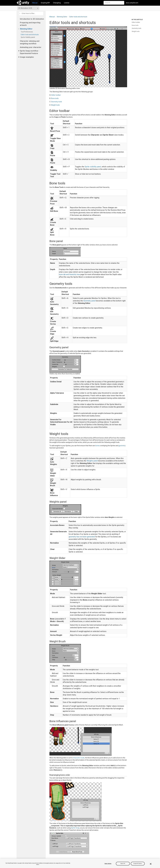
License (67, 3)
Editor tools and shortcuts (30, 35)
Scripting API (45, 3)
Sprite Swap (75, 828)
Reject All (123, 864)
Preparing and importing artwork (30, 24)
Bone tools (55, 98)
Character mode (79, 758)
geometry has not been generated (82, 537)
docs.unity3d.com (132, 3)
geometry (122, 446)
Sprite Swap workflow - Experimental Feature (30, 52)
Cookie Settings (108, 864)
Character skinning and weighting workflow (30, 42)
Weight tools (55, 105)
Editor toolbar (56, 95)
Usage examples (27, 57)
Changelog (57, 3)
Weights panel (92, 461)
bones (98, 446)
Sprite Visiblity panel (28, 37)
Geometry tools (56, 102)
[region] (80, 863)
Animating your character (31, 47)
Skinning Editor (26, 29)
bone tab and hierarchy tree (69, 274)
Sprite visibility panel (93, 167)
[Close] (151, 864)
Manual (35, 3)
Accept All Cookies (138, 864)
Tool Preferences (27, 32)
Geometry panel (89, 301)
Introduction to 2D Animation (32, 19)
